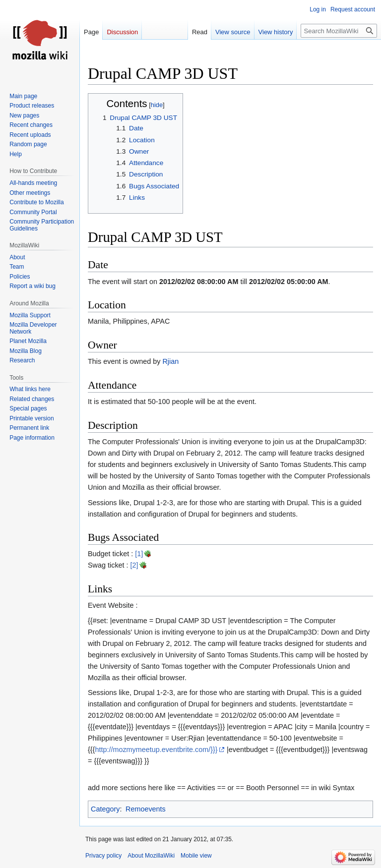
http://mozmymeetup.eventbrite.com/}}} (156, 750)
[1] (139, 554)
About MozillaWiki (151, 856)
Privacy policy (103, 856)
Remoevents (146, 809)
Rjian (170, 361)
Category (105, 809)
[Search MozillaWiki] (339, 31)
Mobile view (196, 856)
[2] (134, 565)
